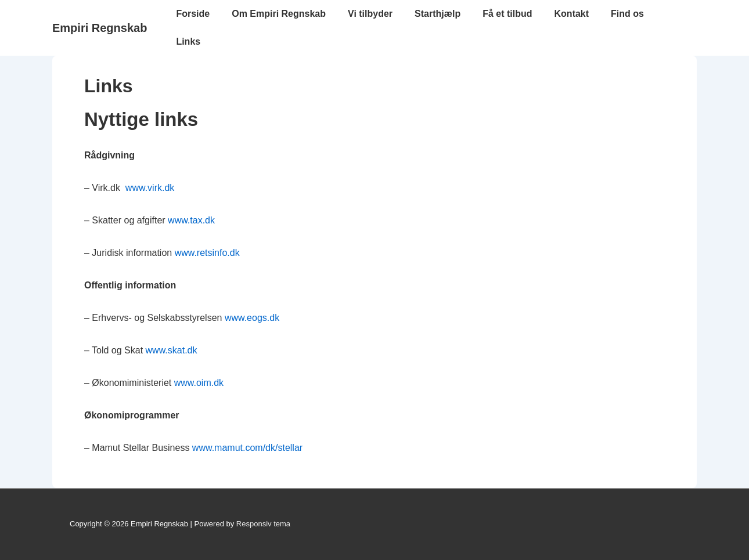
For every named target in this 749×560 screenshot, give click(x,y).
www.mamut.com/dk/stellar (247, 448)
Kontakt (572, 14)
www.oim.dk (199, 383)
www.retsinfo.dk (207, 253)
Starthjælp (437, 14)
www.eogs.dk (252, 318)
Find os (627, 14)
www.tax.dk (191, 220)
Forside (193, 14)
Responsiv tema (263, 524)
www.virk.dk (150, 188)
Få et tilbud (507, 14)
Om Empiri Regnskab (279, 14)
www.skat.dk (172, 350)
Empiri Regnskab (100, 28)
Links (188, 41)
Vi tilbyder (370, 14)
